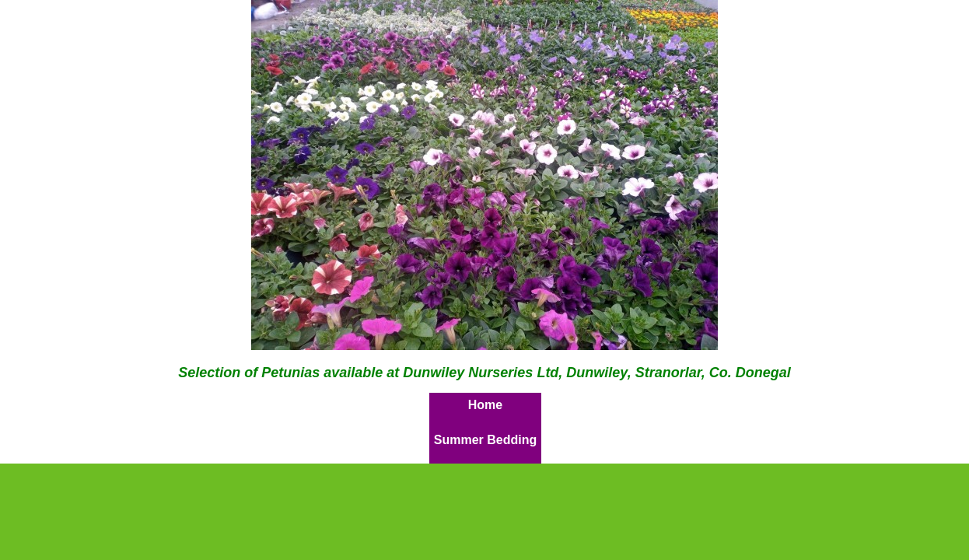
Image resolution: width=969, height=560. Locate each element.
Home (485, 405)
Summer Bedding (485, 440)
